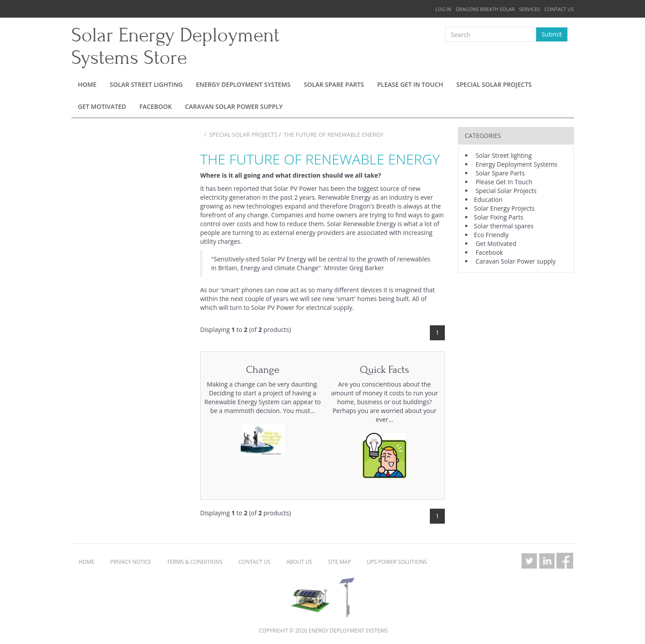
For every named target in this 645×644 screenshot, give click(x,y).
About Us (299, 562)
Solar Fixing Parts (499, 217)
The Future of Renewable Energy (334, 134)
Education (488, 199)
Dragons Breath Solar (485, 9)
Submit (552, 34)
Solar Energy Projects (504, 208)
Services (529, 9)
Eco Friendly (491, 235)
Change (263, 370)
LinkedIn (547, 561)
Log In (443, 9)
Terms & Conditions (195, 562)
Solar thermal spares (504, 226)
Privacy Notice (131, 562)
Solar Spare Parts (334, 84)
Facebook (156, 106)
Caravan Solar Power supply (234, 106)
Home (87, 84)
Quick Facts (384, 370)
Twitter (529, 561)
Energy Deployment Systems (243, 84)
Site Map (339, 562)
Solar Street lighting (146, 84)
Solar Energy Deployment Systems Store (175, 47)
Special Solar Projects (494, 84)
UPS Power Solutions (397, 562)
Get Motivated (102, 106)
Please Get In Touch (410, 84)
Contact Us (559, 9)
